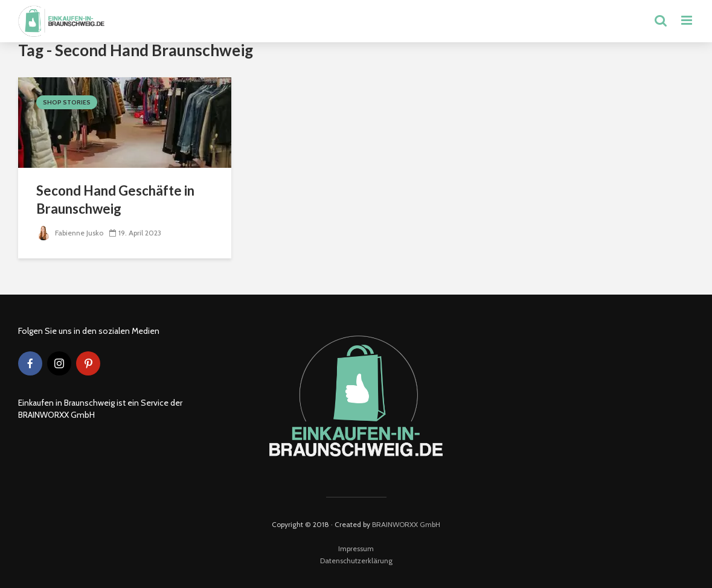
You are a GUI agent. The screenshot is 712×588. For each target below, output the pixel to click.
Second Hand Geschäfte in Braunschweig (115, 200)
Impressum (356, 548)
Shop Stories (67, 102)
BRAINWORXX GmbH (406, 524)
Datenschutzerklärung (356, 561)
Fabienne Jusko (70, 233)
